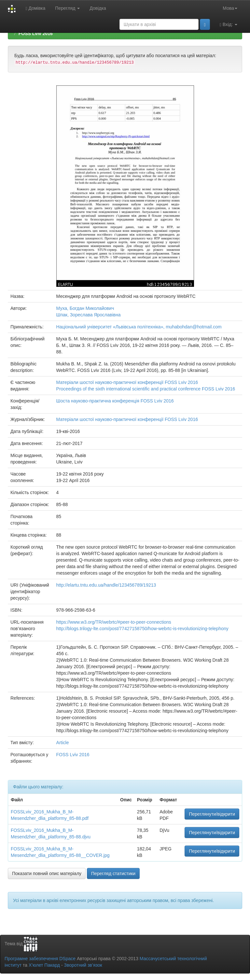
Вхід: (229, 25)
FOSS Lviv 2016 (36, 33)
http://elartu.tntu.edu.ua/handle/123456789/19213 (106, 585)
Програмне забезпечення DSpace (40, 959)
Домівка (35, 8)
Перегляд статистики (113, 873)
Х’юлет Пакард (44, 965)
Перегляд (67, 8)
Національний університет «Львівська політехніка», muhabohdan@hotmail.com (139, 327)
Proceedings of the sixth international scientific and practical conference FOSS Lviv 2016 (146, 389)
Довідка (98, 8)
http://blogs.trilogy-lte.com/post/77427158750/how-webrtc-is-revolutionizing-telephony (142, 629)
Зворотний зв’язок (83, 965)
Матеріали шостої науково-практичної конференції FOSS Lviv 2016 (127, 382)
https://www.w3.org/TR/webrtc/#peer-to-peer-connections (114, 622)
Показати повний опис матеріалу (47, 873)
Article (63, 743)
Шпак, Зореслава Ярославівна (89, 315)
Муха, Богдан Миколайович (85, 308)
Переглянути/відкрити (212, 814)
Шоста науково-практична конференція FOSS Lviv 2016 (115, 401)
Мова (230, 8)
